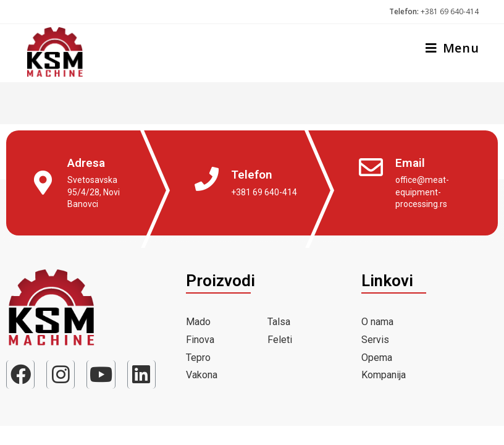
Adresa (86, 163)
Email (410, 163)
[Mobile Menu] (448, 49)
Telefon (252, 175)
